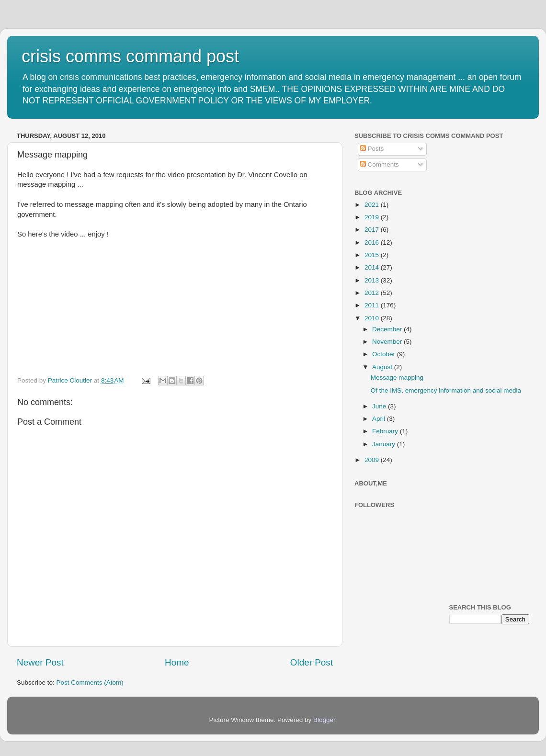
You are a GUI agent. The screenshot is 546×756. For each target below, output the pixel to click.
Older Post (312, 662)
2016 (373, 243)
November (388, 342)
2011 (373, 305)
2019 (373, 217)
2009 (373, 460)
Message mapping (397, 378)
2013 (373, 280)
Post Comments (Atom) (90, 683)
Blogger (324, 720)
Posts (372, 149)
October (385, 354)
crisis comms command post (130, 56)
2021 (373, 205)
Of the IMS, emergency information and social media (446, 390)
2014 (373, 267)
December (388, 329)
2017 (373, 230)
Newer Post (40, 662)
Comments (380, 164)
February (386, 431)
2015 (373, 255)
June (380, 406)
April (380, 419)
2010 (373, 318)
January (385, 444)
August (383, 367)
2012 (373, 293)
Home (177, 662)
